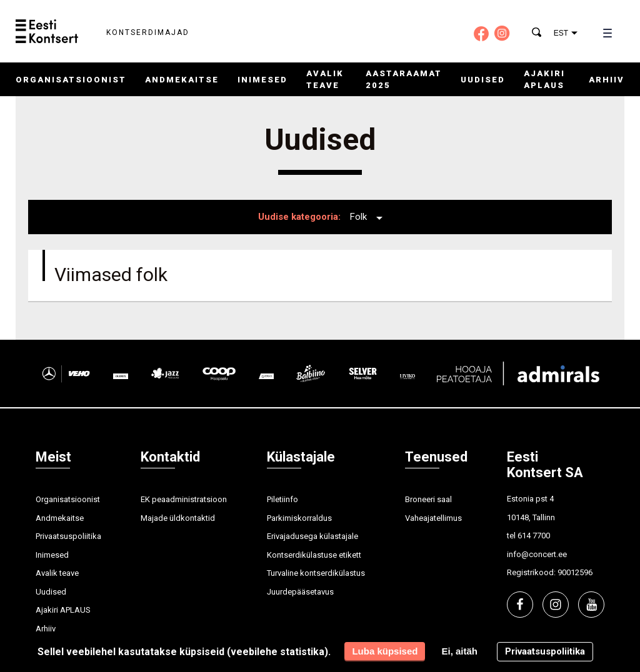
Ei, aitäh (459, 651)
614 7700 (534, 536)
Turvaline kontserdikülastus (316, 573)
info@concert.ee (537, 554)
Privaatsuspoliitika (68, 536)
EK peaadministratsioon (184, 499)
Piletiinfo (282, 499)
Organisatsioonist (71, 80)
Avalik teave (57, 573)
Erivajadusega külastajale (312, 536)
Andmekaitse (182, 80)
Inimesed (262, 80)
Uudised (483, 80)
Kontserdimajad (148, 32)
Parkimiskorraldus (299, 518)
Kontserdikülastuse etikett (314, 555)
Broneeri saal (428, 499)
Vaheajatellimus (433, 518)
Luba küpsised (385, 651)
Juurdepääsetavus (300, 592)
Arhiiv (607, 80)
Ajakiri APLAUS (63, 610)
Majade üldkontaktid (178, 518)
